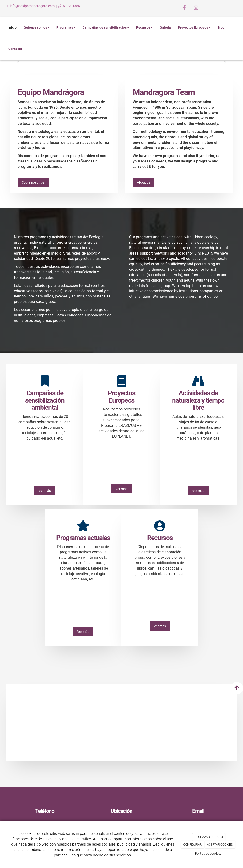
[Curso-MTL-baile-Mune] (93, 720)
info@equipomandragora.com (32, 6)
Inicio (12, 28)
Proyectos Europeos (194, 28)
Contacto (15, 49)
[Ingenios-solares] (208, 720)
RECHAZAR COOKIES (209, 837)
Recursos (144, 28)
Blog (221, 28)
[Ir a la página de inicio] (2, 28)
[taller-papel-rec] (35, 720)
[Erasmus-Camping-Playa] (150, 720)
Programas (66, 28)
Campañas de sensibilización (106, 28)
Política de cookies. (208, 853)
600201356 (71, 6)
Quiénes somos (37, 28)
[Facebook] (184, 9)
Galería (165, 28)
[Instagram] (196, 9)
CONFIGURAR (192, 844)
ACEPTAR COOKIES (220, 844)
